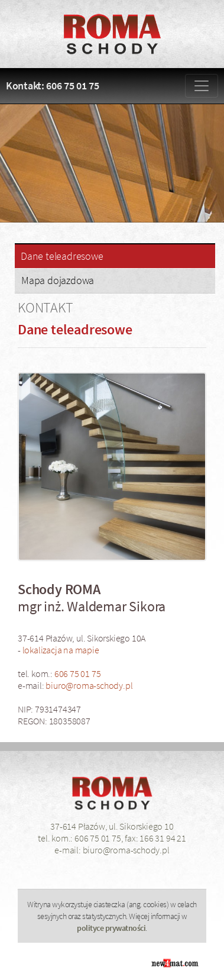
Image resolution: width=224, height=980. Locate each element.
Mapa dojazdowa (58, 280)
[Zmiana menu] (202, 86)
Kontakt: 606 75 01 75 (53, 86)
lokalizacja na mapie (61, 650)
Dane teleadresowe (62, 256)
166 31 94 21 (163, 838)
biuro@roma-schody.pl (89, 685)
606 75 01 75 (78, 673)
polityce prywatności (111, 928)
